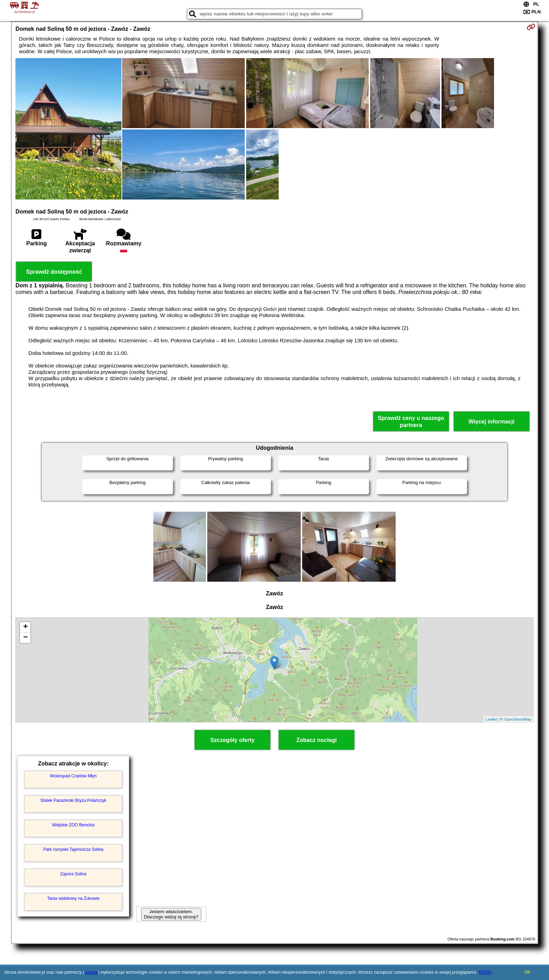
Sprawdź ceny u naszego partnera (411, 421)
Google (91, 972)
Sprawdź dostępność (54, 272)
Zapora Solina (73, 874)
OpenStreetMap (518, 719)
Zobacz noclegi (317, 740)
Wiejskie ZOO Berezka (73, 825)
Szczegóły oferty (232, 740)
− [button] (25, 638)
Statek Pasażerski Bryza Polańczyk (73, 800)
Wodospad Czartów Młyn (73, 776)
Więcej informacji (491, 422)
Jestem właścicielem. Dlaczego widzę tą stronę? (171, 914)
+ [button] (25, 627)
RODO (485, 972)
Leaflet (491, 719)
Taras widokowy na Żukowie (73, 898)
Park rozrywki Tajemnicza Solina (73, 849)
